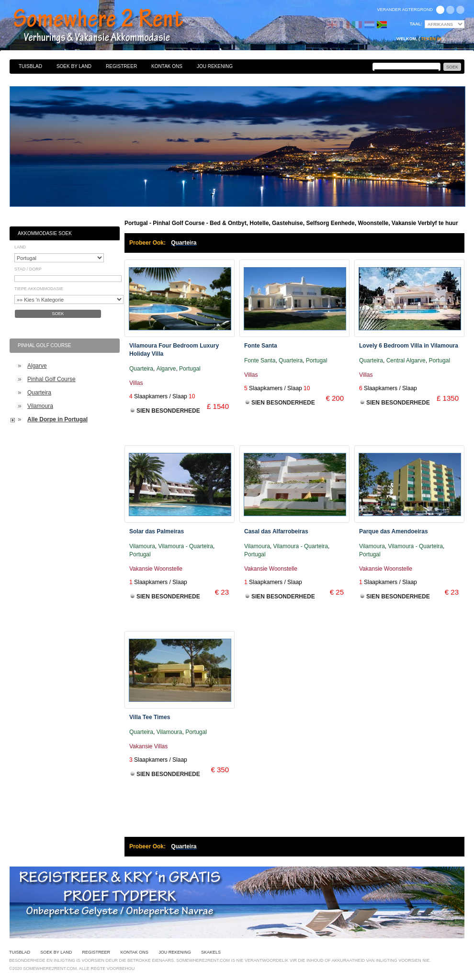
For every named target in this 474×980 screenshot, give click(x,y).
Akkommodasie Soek (45, 233)
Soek (58, 314)
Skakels (211, 952)
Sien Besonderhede (168, 411)
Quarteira (39, 393)
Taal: (416, 24)
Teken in (431, 39)
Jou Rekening (215, 66)
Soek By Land (74, 66)
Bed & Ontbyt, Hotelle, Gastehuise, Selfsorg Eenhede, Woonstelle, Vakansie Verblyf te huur (109, 26)
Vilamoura (40, 406)
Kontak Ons (167, 66)
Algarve (37, 366)
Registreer (121, 66)
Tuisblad (30, 66)
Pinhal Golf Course (51, 379)
